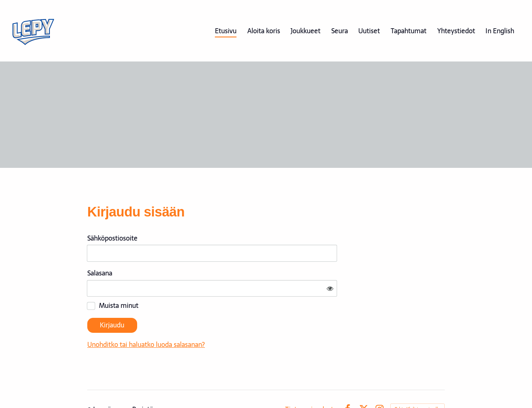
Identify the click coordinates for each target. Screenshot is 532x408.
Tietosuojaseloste (311, 384)
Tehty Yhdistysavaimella (417, 384)
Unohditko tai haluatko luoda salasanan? (226, 320)
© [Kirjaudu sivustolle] (90, 384)
